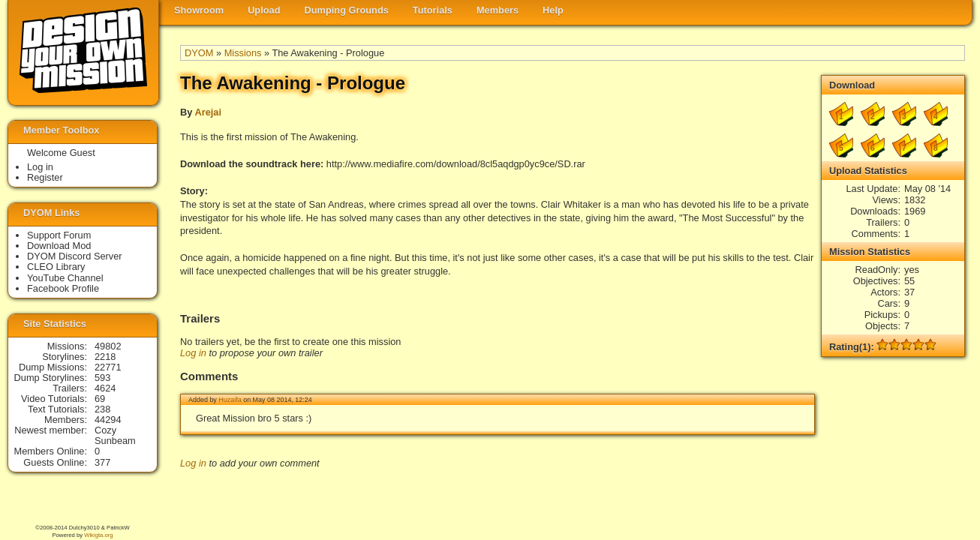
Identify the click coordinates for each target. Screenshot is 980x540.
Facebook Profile (63, 288)
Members (498, 10)
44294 (108, 420)
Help (553, 10)
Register (45, 177)
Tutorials (433, 10)
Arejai (208, 112)
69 (100, 399)
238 (102, 409)
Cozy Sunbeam (115, 435)
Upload (264, 10)
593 (102, 378)
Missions (243, 53)
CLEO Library (56, 267)
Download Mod (59, 246)
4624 (105, 388)
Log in (193, 353)
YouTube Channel (65, 278)
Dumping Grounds (347, 10)
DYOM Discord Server (75, 256)
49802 (108, 346)
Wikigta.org (98, 535)
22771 (108, 367)
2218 (105, 357)
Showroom (199, 10)
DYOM (199, 53)
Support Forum (59, 235)
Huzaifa (230, 400)
